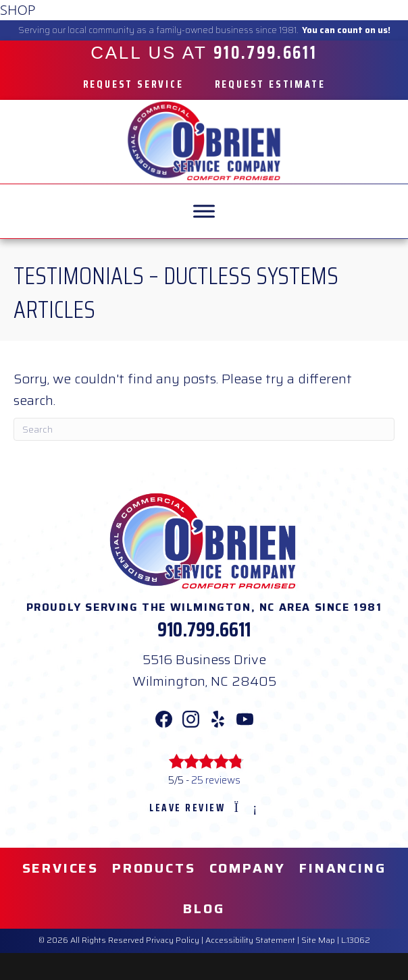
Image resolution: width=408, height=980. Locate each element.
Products (154, 868)
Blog (204, 908)
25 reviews (216, 780)
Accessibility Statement (250, 940)
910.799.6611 (204, 629)
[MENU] (204, 211)
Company (248, 868)
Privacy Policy (173, 940)
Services (60, 868)
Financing (342, 868)
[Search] (204, 429)
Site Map (318, 940)
